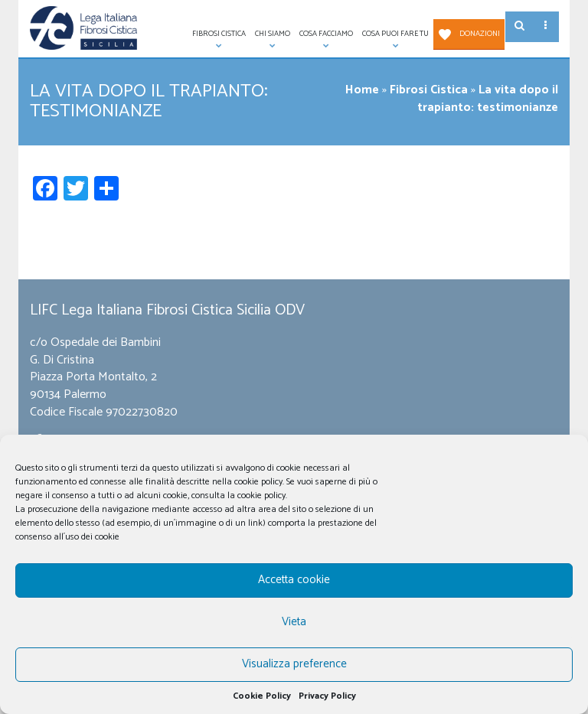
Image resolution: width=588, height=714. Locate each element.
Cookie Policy (262, 696)
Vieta (294, 622)
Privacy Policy (327, 696)
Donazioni (480, 34)
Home (362, 90)
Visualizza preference (294, 664)
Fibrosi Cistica (217, 39)
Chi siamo (270, 39)
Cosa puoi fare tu (393, 39)
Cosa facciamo (324, 39)
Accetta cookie (294, 580)
